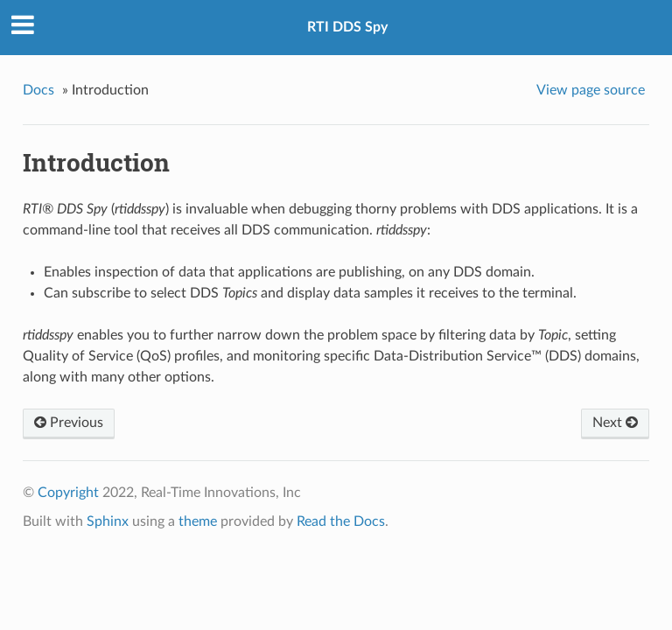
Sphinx (108, 521)
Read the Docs (341, 521)
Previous (69, 423)
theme (198, 521)
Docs (38, 90)
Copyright (68, 493)
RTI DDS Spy (347, 27)
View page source (591, 90)
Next (615, 423)
